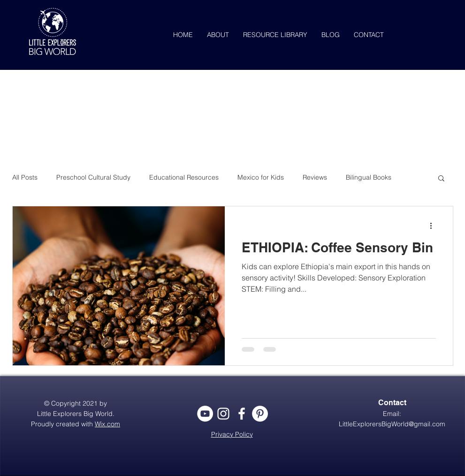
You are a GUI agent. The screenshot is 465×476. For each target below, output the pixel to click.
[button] (441, 179)
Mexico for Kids (261, 177)
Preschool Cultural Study (93, 177)
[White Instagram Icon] (223, 414)
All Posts (25, 177)
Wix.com (107, 424)
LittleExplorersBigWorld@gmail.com (392, 424)
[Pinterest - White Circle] (260, 414)
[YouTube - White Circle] (205, 414)
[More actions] (435, 226)
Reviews (315, 177)
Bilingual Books (369, 177)
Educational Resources (184, 177)
